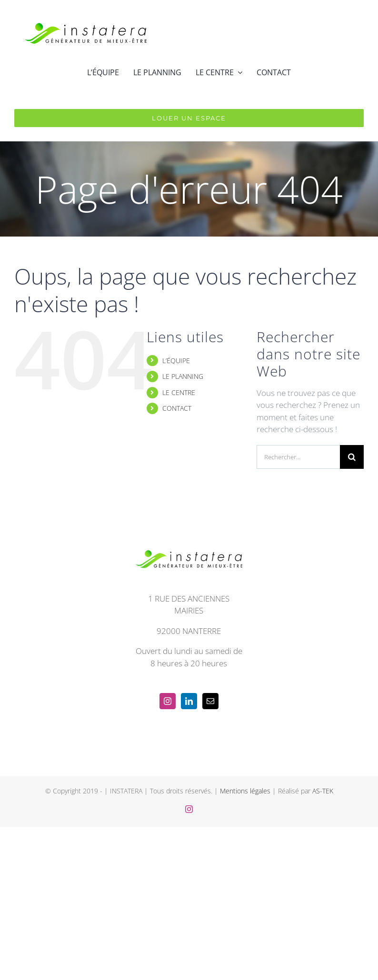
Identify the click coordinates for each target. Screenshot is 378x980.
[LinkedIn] (189, 701)
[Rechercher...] (298, 457)
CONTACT (177, 408)
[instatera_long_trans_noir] (86, 14)
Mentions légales (245, 791)
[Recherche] (352, 457)
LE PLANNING (183, 376)
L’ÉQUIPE (176, 361)
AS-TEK (323, 791)
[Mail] (210, 701)
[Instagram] (168, 701)
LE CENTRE (179, 392)
